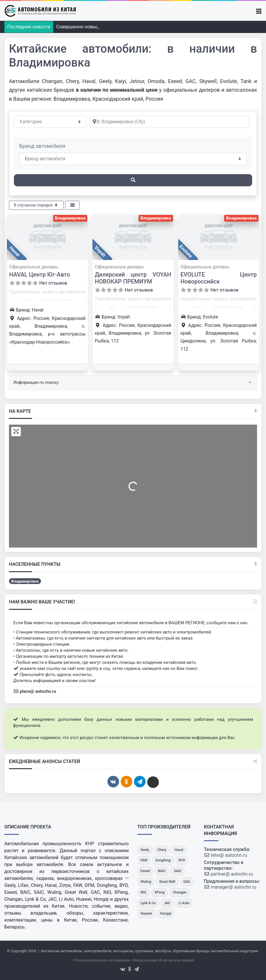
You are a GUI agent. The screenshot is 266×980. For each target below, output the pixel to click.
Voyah (100, 251)
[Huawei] (146, 914)
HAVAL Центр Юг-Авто (40, 275)
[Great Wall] (167, 882)
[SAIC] (178, 871)
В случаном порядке (36, 205)
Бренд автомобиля (42, 146)
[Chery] (162, 850)
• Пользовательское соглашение (101, 960)
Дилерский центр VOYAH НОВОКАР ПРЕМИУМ (133, 278)
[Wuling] (146, 882)
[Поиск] (133, 180)
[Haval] (179, 850)
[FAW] (144, 860)
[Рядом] (169, 122)
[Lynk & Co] (148, 903)
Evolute (186, 251)
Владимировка (70, 218)
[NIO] (144, 892)
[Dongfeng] (163, 860)
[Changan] (180, 892)
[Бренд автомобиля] (133, 159)
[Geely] (145, 850)
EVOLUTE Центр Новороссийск (219, 278)
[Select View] (72, 205)
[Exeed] (145, 871)
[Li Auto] (184, 903)
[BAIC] (162, 871)
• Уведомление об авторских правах (162, 960)
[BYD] (182, 860)
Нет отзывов (53, 283)
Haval (14, 251)
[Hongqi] (166, 914)
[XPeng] (160, 892)
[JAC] (167, 903)
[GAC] (187, 882)
